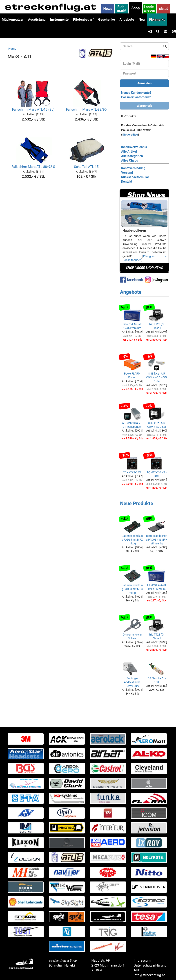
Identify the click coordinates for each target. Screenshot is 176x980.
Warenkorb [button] (144, 106)
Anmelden (145, 83)
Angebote (127, 20)
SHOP (130, 268)
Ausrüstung (37, 20)
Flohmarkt (157, 20)
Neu (141, 20)
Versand (127, 173)
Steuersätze (130, 135)
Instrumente (59, 20)
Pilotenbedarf (83, 20)
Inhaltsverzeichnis (134, 147)
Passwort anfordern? (136, 97)
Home (12, 49)
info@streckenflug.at (149, 975)
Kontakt (127, 182)
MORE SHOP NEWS (150, 268)
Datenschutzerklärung (150, 965)
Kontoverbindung (133, 168)
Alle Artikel (129, 151)
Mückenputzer (13, 20)
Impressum (142, 960)
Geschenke (107, 20)
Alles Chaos (130, 160)
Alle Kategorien (132, 156)
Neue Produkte (137, 503)
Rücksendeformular (135, 177)
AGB (137, 970)
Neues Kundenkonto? (136, 93)
